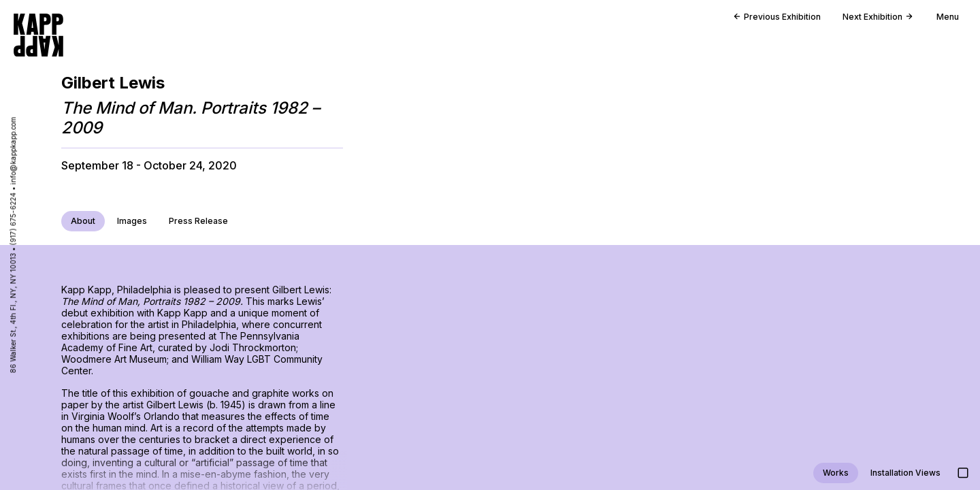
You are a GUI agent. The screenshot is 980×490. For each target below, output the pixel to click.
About (83, 221)
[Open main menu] (942, 20)
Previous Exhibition (777, 17)
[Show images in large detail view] (963, 473)
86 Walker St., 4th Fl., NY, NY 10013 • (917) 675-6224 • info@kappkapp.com (13, 245)
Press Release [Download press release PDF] (198, 221)
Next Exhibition (878, 17)
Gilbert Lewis (113, 83)
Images (132, 221)
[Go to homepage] (38, 35)
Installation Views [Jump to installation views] (905, 473)
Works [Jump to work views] (836, 473)
